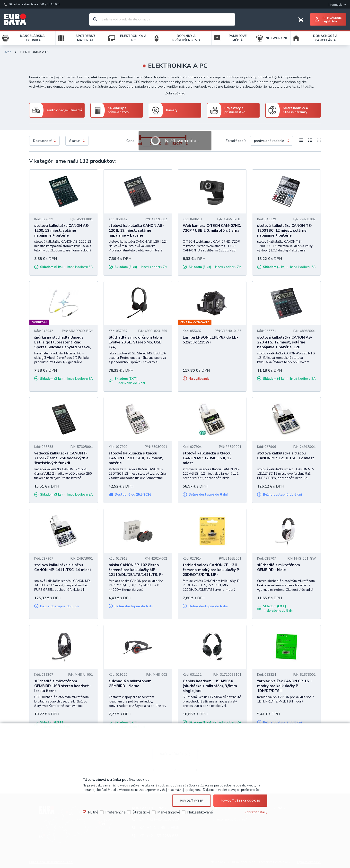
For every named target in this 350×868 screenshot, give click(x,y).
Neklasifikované (200, 812)
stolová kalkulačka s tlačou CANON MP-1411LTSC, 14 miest (63, 567)
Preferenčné (115, 812)
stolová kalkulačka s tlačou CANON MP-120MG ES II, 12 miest (207, 458)
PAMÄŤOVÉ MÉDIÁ (238, 38)
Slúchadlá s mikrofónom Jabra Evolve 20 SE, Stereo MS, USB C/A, (135, 342)
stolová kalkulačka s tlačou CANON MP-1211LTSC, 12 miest (286, 456)
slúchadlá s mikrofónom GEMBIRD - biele (279, 567)
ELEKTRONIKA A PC (133, 38)
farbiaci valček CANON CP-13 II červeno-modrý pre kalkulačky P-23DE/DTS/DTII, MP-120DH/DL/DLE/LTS (212, 572)
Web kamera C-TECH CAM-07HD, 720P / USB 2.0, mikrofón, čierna (212, 228)
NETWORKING (277, 38)
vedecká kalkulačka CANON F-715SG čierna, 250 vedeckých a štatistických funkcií (61, 458)
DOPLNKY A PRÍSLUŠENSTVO (186, 38)
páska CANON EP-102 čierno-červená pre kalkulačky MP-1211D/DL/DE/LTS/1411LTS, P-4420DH (136, 572)
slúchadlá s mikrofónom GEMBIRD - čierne (130, 683)
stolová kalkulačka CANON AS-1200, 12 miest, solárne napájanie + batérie (62, 231)
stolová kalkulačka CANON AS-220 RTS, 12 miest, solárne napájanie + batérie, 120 (285, 342)
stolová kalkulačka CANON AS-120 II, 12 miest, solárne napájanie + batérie (136, 231)
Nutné (93, 812)
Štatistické (141, 812)
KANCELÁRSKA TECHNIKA (32, 38)
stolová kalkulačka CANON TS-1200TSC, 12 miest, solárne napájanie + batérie (285, 231)
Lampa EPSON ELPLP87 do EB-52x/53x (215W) (210, 340)
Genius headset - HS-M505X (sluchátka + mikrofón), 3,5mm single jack (210, 686)
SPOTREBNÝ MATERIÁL (85, 38)
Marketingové (169, 812)
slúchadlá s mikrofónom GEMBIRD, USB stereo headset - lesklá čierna (63, 686)
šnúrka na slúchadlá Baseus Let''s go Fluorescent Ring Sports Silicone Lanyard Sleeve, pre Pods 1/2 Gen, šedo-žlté (63, 345)
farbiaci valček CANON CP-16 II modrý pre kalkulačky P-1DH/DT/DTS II (284, 686)
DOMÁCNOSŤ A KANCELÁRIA (325, 38)
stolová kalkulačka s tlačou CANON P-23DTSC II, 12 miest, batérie (136, 458)
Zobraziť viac (175, 93)
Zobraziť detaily (256, 812)
